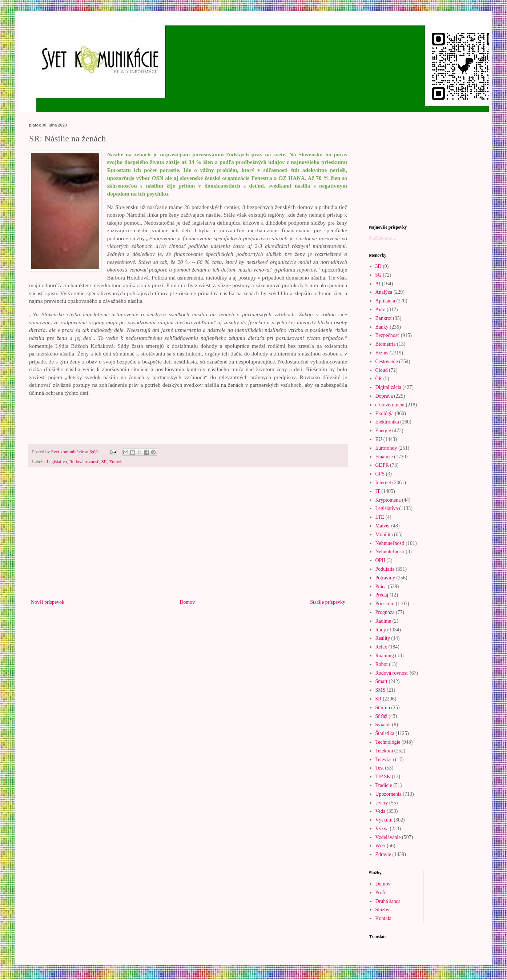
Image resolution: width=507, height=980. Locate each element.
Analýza (384, 292)
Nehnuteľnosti (390, 543)
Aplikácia (385, 301)
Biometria (386, 344)
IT (378, 491)
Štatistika (385, 733)
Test (380, 768)
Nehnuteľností (390, 552)
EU (379, 439)
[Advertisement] (188, 538)
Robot (382, 664)
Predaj (382, 595)
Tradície (384, 785)
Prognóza (385, 612)
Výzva (382, 829)
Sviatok (383, 725)
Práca (381, 587)
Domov (187, 602)
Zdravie (116, 462)
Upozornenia (389, 794)
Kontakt (384, 918)
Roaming (385, 656)
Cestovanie (387, 362)
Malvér (383, 526)
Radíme (383, 621)
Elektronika (387, 422)
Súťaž (381, 716)
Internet (383, 483)
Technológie (388, 742)
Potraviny (385, 578)
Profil (381, 893)
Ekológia (385, 413)
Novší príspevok (48, 602)
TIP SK (383, 777)
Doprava (384, 396)
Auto (381, 310)
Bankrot (384, 318)
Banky (382, 327)
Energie (383, 431)
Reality (383, 638)
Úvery (382, 803)
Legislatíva (57, 462)
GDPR (382, 465)
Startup (383, 708)
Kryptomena (388, 500)
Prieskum (385, 604)
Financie (384, 457)
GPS (380, 474)
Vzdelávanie (388, 837)
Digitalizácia (389, 387)
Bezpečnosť (388, 335)
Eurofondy (386, 448)
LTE (380, 517)
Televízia (385, 760)
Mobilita (384, 535)
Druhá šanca (388, 901)
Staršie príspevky (328, 602)
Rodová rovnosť (84, 462)
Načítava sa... (383, 238)
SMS (381, 690)
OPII (380, 560)
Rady (381, 630)
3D (379, 266)
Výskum (384, 820)
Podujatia (385, 569)
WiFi (381, 846)
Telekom (384, 751)
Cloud (382, 370)
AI (378, 284)
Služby (383, 910)
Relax (381, 647)
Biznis (382, 353)
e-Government (390, 405)
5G (379, 275)
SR (104, 462)
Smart (381, 681)
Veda (381, 811)
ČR (379, 379)
